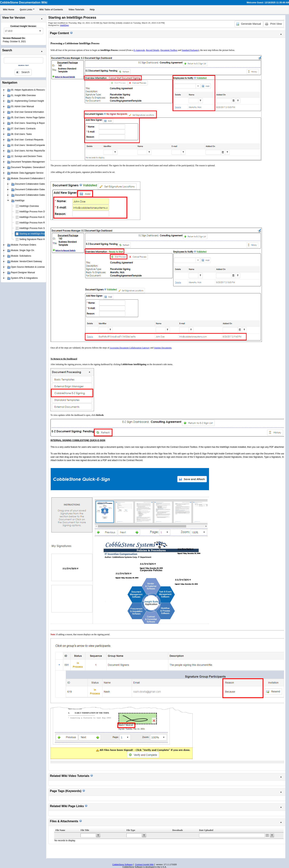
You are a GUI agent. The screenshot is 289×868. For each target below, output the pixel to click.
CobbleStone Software (122, 864)
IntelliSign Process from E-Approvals (37, 217)
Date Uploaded (206, 830)
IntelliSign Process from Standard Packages (41, 228)
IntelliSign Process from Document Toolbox (40, 212)
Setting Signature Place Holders (35, 239)
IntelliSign (65, 25)
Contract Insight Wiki (144, 864)
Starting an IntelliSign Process (34, 234)
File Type (131, 830)
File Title (85, 830)
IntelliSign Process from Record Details (39, 223)
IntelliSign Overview (29, 206)
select (40, 31)
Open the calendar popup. (267, 835)
